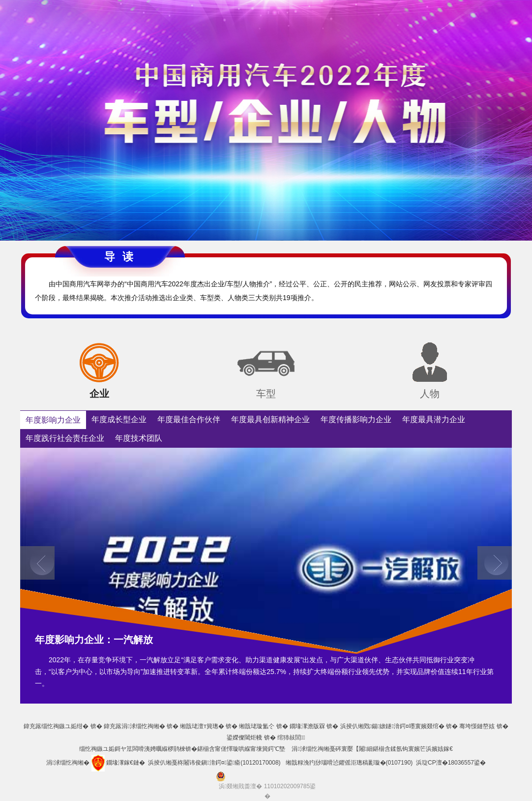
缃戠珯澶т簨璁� (202, 726)
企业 (99, 394)
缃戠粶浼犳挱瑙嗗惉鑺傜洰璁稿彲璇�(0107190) (349, 763)
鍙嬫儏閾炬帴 (244, 738)
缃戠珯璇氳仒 (257, 726)
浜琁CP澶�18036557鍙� (451, 763)
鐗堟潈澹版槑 (307, 726)
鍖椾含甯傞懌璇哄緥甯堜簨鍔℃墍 (241, 749)
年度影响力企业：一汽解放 (94, 640)
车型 (266, 394)
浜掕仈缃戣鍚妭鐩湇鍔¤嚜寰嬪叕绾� (392, 726)
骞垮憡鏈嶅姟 (477, 726)
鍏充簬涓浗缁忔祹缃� (134, 726)
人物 (430, 394)
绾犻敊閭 (291, 738)
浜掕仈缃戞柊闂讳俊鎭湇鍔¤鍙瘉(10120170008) (214, 763)
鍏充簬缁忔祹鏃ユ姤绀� (56, 726)
